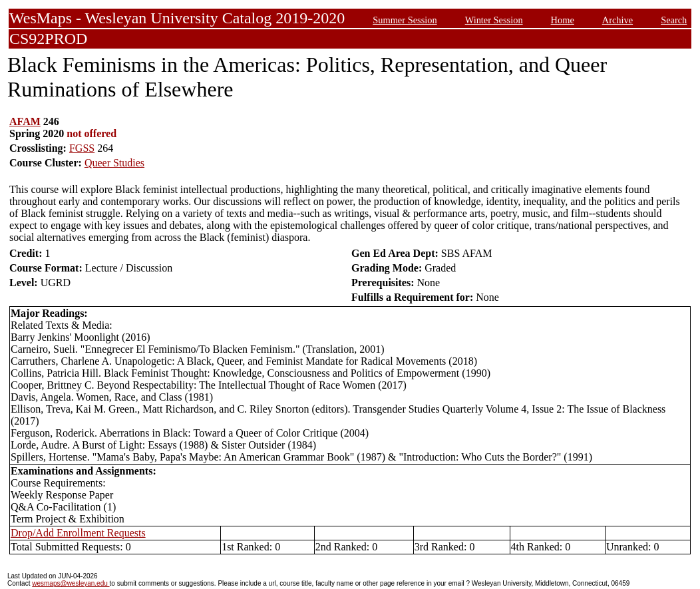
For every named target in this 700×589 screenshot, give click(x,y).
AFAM (25, 121)
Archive (617, 20)
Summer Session (405, 20)
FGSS (82, 148)
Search (674, 20)
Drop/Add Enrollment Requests (78, 533)
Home (563, 20)
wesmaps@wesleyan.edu (71, 583)
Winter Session (494, 20)
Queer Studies (114, 163)
